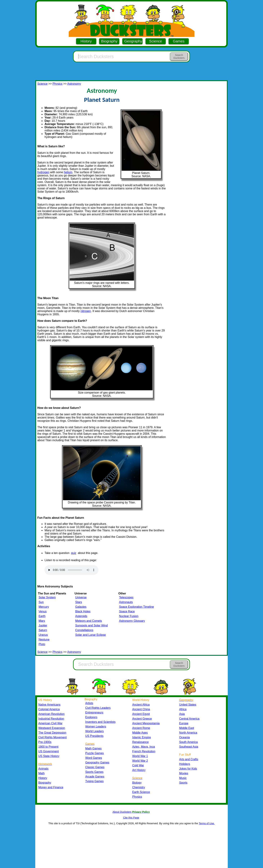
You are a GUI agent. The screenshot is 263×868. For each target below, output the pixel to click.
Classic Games (95, 767)
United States (188, 705)
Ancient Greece (142, 719)
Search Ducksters (179, 56)
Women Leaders (96, 727)
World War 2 (140, 761)
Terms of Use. (207, 823)
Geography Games (97, 763)
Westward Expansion (52, 728)
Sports (183, 783)
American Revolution (51, 714)
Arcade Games (95, 777)
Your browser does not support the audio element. (71, 570)
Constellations (84, 630)
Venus (42, 611)
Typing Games (94, 781)
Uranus (43, 635)
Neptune (44, 639)
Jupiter (43, 625)
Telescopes (126, 597)
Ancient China (141, 709)
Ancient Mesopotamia (146, 723)
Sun (41, 602)
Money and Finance (51, 787)
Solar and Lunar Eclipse (90, 635)
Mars (42, 621)
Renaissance (140, 742)
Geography (133, 41)
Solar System (47, 597)
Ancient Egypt (141, 714)
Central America (189, 719)
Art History (139, 770)
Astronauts (126, 602)
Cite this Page (131, 818)
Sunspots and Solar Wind (91, 625)
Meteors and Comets (89, 621)
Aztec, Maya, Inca (144, 747)
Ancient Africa (141, 705)
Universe (81, 597)
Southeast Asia (189, 747)
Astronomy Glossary (132, 621)
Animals (43, 769)
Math (41, 773)
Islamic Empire (142, 737)
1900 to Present (48, 747)
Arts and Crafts (189, 759)
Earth (42, 616)
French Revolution (144, 751)
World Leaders (95, 731)
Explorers (91, 717)
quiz (74, 553)
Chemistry (139, 787)
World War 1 (140, 756)
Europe (184, 723)
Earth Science (141, 792)
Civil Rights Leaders (98, 708)
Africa (183, 709)
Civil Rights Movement (52, 737)
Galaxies (81, 607)
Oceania (184, 737)
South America (188, 742)
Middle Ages (140, 733)
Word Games (94, 758)
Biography (109, 41)
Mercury (44, 607)
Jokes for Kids (188, 769)
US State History (49, 756)
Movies (184, 773)
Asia (182, 714)
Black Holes (83, 611)
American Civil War (50, 723)
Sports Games (94, 772)
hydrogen (43, 172)
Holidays (185, 764)
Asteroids (81, 616)
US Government (48, 751)
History (86, 41)
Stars (79, 602)
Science (156, 41)
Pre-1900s (45, 742)
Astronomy (74, 84)
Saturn (43, 630)
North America (188, 733)
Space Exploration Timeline (137, 607)
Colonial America (49, 709)
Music (183, 778)
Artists (89, 703)
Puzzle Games (95, 753)
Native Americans (49, 705)
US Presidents (94, 736)
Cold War (138, 765)
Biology (137, 783)
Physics (57, 84)
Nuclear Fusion (129, 616)
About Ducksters (122, 812)
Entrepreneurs (94, 713)
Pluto (42, 644)
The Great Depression (52, 733)
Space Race (127, 611)
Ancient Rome (141, 728)
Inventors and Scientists (100, 722)
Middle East (187, 728)
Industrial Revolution (51, 719)
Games (179, 41)
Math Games (93, 748)
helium (68, 172)
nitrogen (86, 311)
